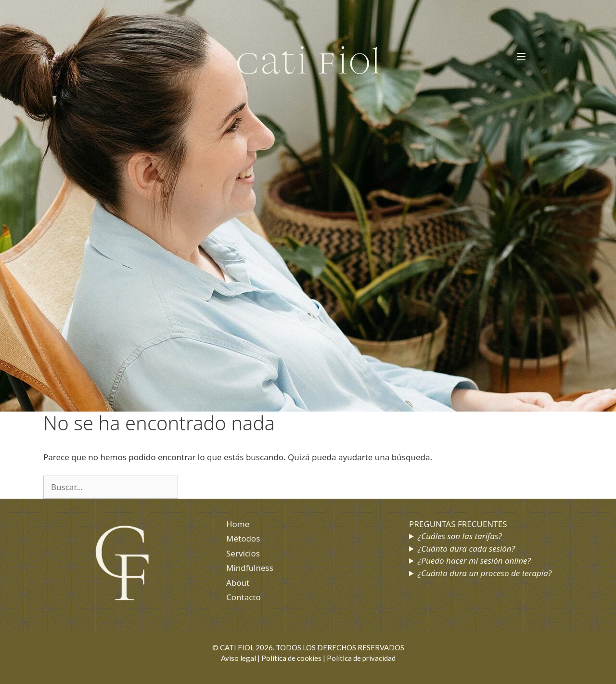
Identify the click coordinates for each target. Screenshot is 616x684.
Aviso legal (238, 658)
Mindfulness (250, 568)
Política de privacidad (361, 658)
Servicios (243, 553)
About (238, 583)
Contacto (244, 597)
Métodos (243, 538)
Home (238, 524)
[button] (521, 57)
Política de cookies (291, 658)
